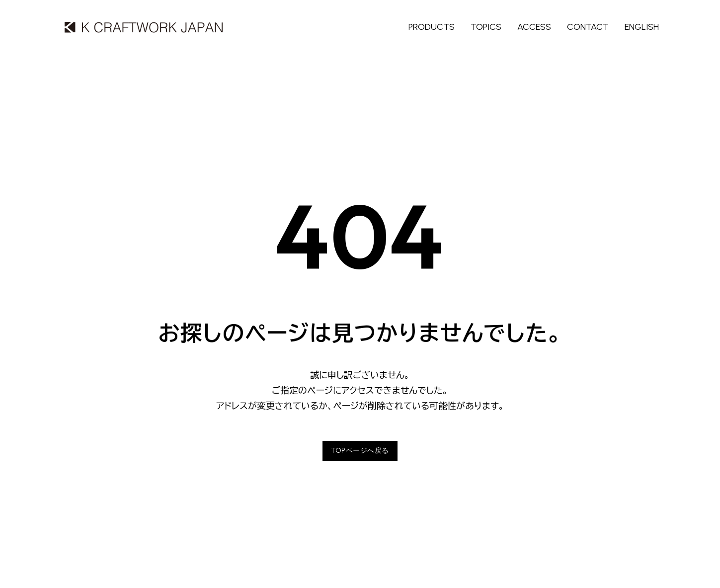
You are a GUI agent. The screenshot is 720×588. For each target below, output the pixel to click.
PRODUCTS (432, 27)
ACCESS (534, 27)
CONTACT (588, 27)
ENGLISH (642, 27)
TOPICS (486, 27)
